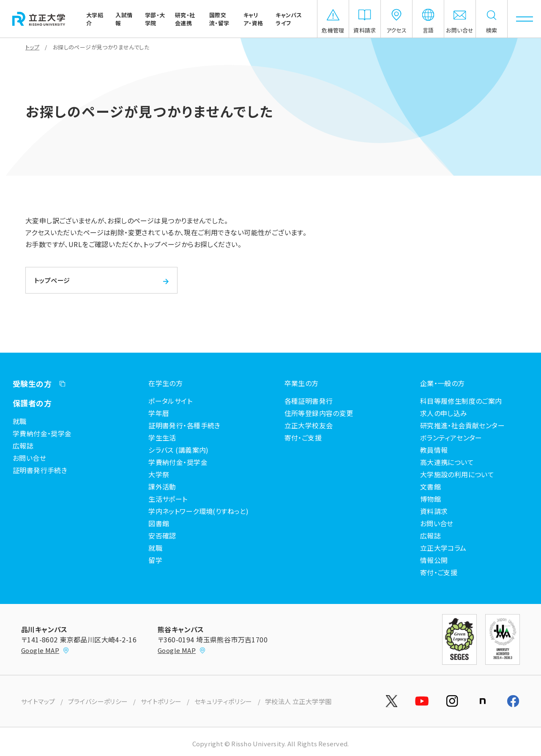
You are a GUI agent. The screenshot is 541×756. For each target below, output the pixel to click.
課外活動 (162, 487)
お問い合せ (29, 458)
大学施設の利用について (457, 474)
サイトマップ (38, 701)
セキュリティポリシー (223, 701)
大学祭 (159, 474)
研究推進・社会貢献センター (462, 425)
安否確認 (162, 536)
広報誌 (23, 446)
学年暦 (159, 413)
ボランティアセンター (451, 438)
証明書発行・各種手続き (184, 425)
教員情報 (434, 450)
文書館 (430, 487)
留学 (155, 560)
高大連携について (447, 462)
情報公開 (434, 560)
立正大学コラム (443, 548)
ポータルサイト (170, 401)
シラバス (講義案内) (179, 450)
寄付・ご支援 (303, 438)
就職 (20, 421)
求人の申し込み (444, 413)
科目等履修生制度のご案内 (461, 401)
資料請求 (434, 511)
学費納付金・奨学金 (42, 433)
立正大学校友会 (309, 425)
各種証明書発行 (309, 401)
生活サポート (168, 499)
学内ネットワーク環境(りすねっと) (198, 511)
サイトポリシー (161, 701)
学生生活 (162, 438)
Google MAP (45, 650)
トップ (32, 47)
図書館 (159, 523)
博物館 (430, 499)
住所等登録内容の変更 (319, 413)
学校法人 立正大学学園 (298, 701)
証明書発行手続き (40, 470)
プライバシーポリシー (98, 701)
